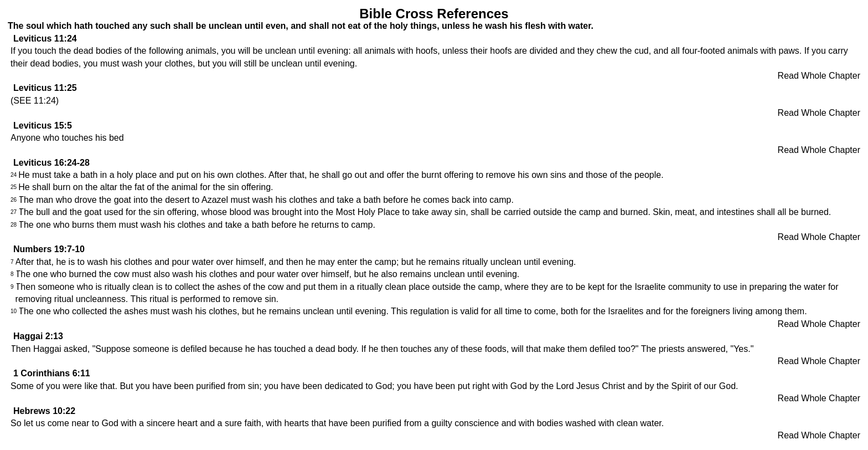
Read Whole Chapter (819, 76)
